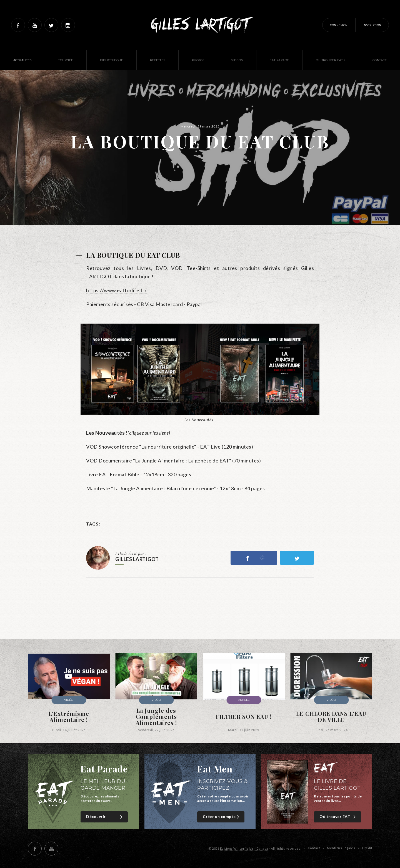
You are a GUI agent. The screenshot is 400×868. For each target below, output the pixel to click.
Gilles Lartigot (200, 25)
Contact (314, 848)
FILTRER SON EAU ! (244, 717)
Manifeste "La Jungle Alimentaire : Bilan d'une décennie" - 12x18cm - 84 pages (176, 488)
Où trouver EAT (338, 817)
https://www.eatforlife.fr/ (116, 290)
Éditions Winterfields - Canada (244, 848)
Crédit (367, 848)
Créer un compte (222, 817)
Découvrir (105, 817)
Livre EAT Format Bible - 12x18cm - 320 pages (139, 474)
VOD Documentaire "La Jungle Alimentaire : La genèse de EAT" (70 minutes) (173, 461)
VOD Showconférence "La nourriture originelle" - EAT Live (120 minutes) (170, 447)
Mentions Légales (341, 848)
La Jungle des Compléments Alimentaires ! (156, 717)
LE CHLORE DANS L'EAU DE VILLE (331, 717)
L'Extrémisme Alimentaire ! (69, 717)
